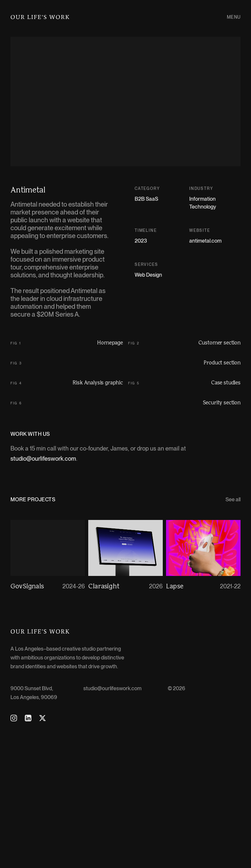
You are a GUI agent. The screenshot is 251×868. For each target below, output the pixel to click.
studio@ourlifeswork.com (43, 595)
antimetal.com (205, 241)
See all (233, 636)
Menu (234, 17)
